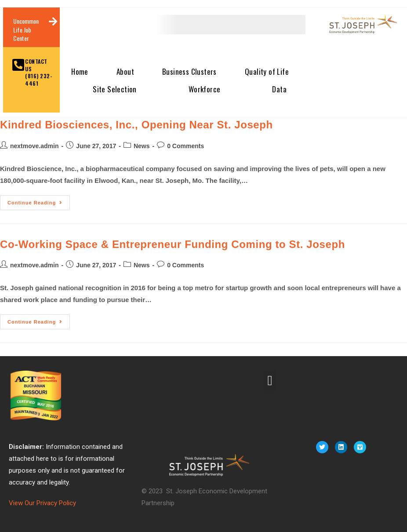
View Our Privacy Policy (42, 503)
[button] (270, 381)
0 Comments (185, 146)
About (125, 71)
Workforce (205, 89)
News (142, 146)
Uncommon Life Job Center (26, 29)
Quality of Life (267, 71)
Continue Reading (39, 200)
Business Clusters (189, 71)
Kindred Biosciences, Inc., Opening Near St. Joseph (136, 125)
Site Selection (115, 89)
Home (80, 71)
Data (279, 89)
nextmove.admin (34, 146)
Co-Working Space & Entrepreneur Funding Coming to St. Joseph (173, 244)
